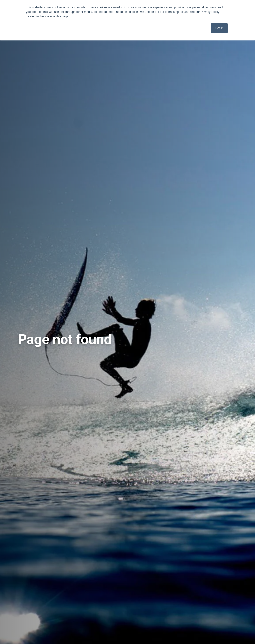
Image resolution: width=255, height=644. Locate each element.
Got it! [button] (219, 28)
